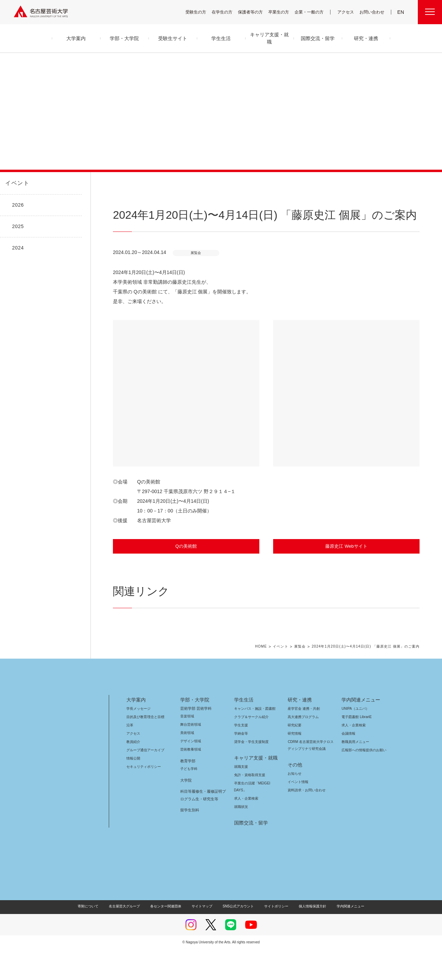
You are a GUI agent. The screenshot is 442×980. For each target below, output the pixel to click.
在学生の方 (227, 12)
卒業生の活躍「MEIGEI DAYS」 (256, 814)
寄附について (94, 937)
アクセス (347, 12)
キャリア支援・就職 (253, 789)
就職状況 (241, 837)
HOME (264, 677)
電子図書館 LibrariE (357, 748)
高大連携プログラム (302, 748)
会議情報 (348, 764)
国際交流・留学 (250, 854)
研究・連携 (299, 731)
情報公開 (133, 789)
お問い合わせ (373, 12)
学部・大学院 (194, 731)
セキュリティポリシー (142, 797)
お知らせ (294, 804)
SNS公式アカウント (237, 937)
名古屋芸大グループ (129, 937)
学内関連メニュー (360, 731)
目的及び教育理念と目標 (145, 748)
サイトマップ (204, 937)
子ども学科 (189, 799)
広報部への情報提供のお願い (364, 781)
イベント (16, 183)
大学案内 (136, 731)
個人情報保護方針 (308, 937)
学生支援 (241, 756)
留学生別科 (190, 841)
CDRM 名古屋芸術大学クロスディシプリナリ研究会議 (311, 776)
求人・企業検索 (245, 829)
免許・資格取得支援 (249, 806)
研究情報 (295, 764)
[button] (186, 393)
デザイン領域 (190, 772)
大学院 (186, 811)
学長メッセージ (138, 739)
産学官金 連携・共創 (303, 739)
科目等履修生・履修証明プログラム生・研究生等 (202, 826)
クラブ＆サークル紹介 (250, 748)
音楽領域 (187, 747)
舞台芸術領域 (191, 755)
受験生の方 (200, 12)
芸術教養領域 (191, 780)
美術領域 (187, 764)
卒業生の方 (283, 12)
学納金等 (241, 764)
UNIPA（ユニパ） (353, 739)
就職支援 (241, 797)
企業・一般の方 (313, 12)
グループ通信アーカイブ (144, 781)
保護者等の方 (255, 12)
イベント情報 (297, 813)
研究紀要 (295, 756)
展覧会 (302, 677)
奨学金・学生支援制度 (251, 772)
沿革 (130, 756)
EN (401, 12)
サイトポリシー (273, 937)
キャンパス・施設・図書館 (252, 739)
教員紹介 (133, 772)
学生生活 (244, 731)
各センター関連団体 (169, 937)
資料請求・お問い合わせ (306, 821)
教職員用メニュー (355, 772)
